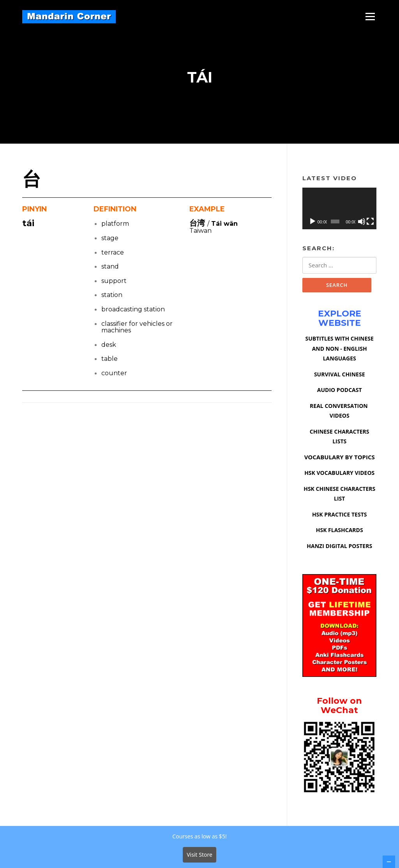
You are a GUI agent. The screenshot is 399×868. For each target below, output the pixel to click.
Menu (370, 16)
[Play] (312, 222)
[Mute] (362, 222)
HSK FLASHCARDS (340, 532)
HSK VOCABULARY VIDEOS (339, 474)
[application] (339, 210)
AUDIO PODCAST (340, 391)
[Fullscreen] (370, 222)
